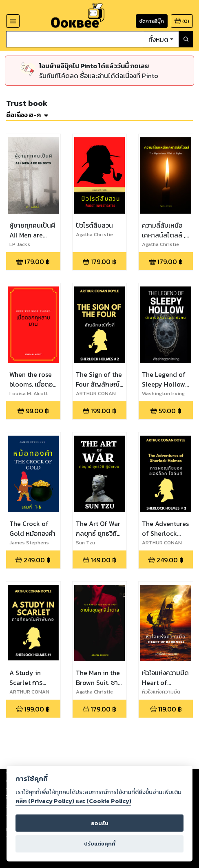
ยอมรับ (100, 823)
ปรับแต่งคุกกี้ (100, 844)
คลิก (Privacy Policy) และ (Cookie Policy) (73, 801)
